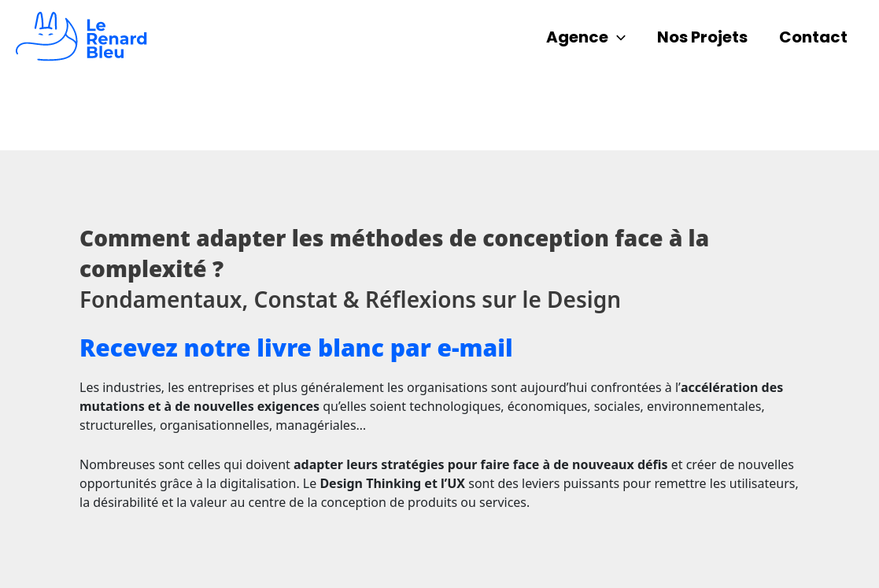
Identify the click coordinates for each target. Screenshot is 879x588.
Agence (586, 37)
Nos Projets (702, 37)
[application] (617, 37)
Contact (813, 37)
